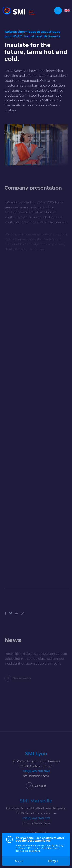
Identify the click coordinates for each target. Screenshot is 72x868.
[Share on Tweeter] (11, 618)
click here (34, 851)
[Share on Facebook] (5, 618)
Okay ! (53, 861)
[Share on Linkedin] (16, 618)
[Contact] (36, 791)
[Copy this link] (22, 618)
